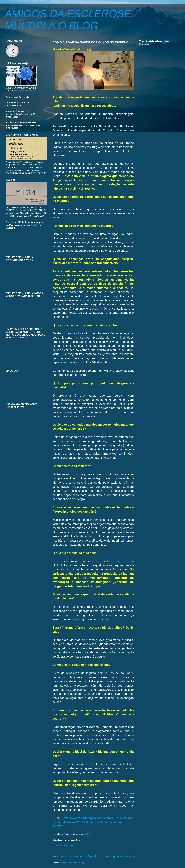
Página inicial (94, 856)
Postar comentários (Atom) (72, 863)
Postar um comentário (65, 845)
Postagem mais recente (67, 856)
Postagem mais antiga (120, 856)
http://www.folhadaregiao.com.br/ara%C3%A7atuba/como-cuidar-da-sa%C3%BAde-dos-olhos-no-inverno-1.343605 (93, 822)
